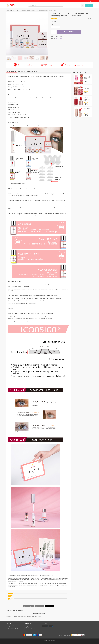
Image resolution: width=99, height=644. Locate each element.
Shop (7, 1)
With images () (30, 606)
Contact (22, 1)
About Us (12, 1)
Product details (12, 71)
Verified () (40, 606)
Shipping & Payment (32, 71)
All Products (15, 10)
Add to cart (69, 32)
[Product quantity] (52, 32)
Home (7, 10)
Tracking (17, 1)
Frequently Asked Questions (30, 629)
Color (52, 24)
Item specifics (21, 71)
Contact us (26, 627)
